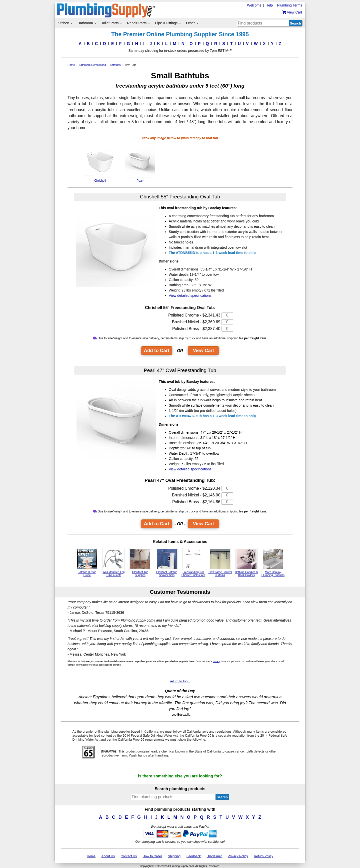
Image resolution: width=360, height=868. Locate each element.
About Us (108, 856)
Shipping (174, 856)
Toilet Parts (112, 23)
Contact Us (129, 856)
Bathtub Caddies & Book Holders (246, 562)
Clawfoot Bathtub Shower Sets (167, 562)
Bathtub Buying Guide (87, 562)
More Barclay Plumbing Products (273, 562)
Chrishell (100, 164)
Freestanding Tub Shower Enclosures (193, 562)
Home (91, 856)
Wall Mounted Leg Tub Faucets (113, 562)
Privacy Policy (238, 856)
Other (192, 23)
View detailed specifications (190, 296)
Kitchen (65, 23)
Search (295, 23)
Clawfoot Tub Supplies (140, 562)
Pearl (140, 164)
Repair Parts (138, 23)
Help (269, 5)
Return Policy (263, 856)
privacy (216, 661)
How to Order (152, 856)
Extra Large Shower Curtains (220, 562)
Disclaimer (214, 856)
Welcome (254, 5)
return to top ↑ (180, 681)
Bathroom (87, 23)
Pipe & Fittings (168, 23)
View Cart (203, 350)
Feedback (194, 856)
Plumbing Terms (289, 5)
